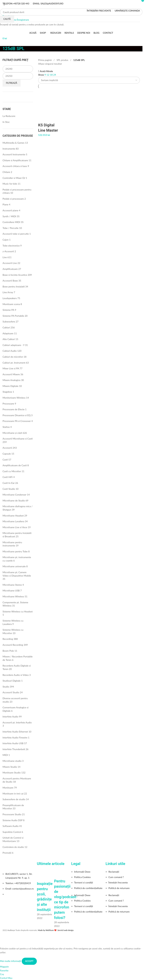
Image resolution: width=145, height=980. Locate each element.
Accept (29, 961)
